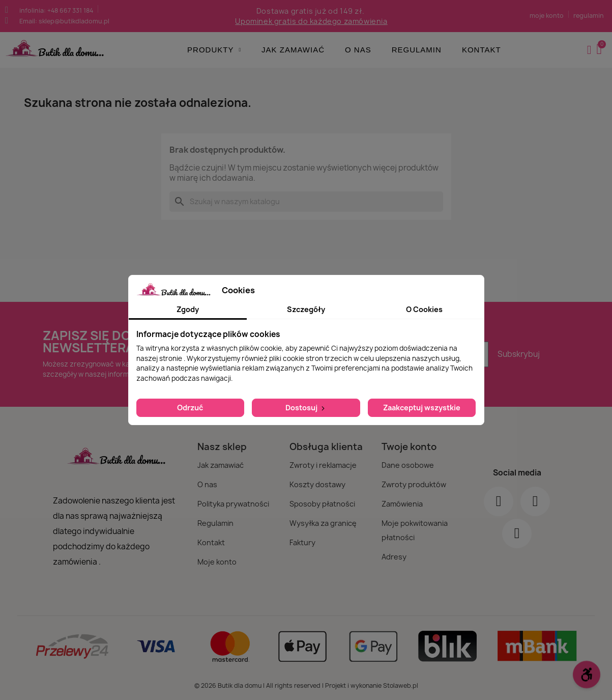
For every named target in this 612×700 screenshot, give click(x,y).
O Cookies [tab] (424, 309)
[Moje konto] (589, 50)
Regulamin (417, 50)
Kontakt (482, 50)
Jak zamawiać (293, 50)
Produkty (214, 50)
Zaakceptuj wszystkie (422, 408)
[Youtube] (517, 534)
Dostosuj (306, 408)
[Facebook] (499, 501)
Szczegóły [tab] (306, 309)
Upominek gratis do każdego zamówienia (311, 21)
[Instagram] (535, 501)
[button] (600, 50)
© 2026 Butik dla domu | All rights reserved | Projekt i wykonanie (289, 685)
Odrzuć (190, 408)
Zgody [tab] (188, 309)
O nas (358, 50)
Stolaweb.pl (401, 685)
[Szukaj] (306, 202)
